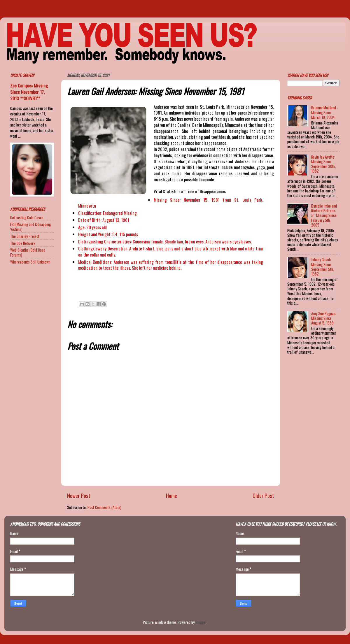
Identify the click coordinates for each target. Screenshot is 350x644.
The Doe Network (23, 243)
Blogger (201, 622)
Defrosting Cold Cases (27, 217)
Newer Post (79, 495)
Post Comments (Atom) (104, 507)
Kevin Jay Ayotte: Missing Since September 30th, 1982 (324, 164)
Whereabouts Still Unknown (30, 262)
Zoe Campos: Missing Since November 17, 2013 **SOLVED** (29, 92)
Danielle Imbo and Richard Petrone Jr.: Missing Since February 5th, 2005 (324, 215)
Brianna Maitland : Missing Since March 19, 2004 (324, 112)
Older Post (263, 495)
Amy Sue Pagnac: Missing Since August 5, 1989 (324, 318)
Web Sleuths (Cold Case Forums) (28, 252)
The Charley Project (25, 236)
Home (171, 495)
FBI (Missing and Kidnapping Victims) (30, 227)
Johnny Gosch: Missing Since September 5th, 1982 (323, 267)
